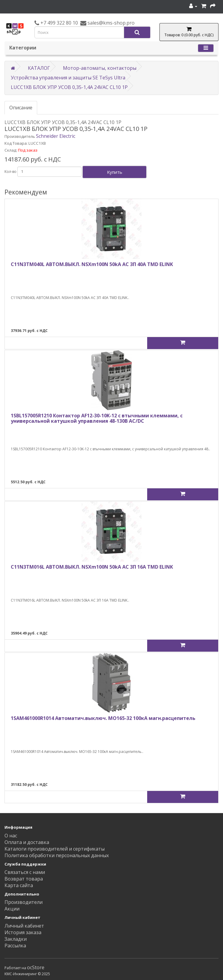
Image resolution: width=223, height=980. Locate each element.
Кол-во (10, 172)
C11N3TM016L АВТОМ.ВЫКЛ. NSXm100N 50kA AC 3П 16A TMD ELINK (92, 567)
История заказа (23, 932)
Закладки (16, 939)
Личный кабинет (24, 926)
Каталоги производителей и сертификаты (55, 849)
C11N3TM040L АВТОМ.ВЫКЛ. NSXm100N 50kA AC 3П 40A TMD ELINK (92, 264)
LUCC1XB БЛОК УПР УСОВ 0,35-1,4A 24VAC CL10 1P (69, 87)
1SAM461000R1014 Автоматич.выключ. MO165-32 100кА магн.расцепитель (103, 718)
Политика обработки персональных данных (57, 855)
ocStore (36, 967)
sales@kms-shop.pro (110, 23)
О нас (11, 836)
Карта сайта (19, 885)
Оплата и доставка (27, 842)
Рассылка (15, 946)
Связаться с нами (25, 872)
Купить (115, 172)
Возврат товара (24, 879)
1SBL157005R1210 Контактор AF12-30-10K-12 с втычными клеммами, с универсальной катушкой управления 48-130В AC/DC (97, 418)
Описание (21, 108)
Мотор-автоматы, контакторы (100, 68)
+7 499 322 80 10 (59, 23)
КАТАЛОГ (39, 68)
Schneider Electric (56, 136)
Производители (24, 902)
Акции (12, 909)
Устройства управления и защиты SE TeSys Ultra (68, 78)
